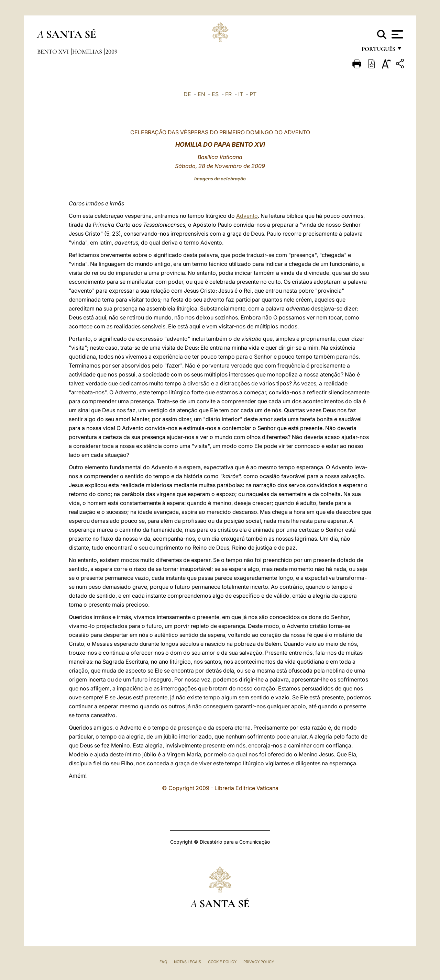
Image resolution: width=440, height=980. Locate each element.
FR (228, 94)
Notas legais (188, 962)
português (378, 51)
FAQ (163, 962)
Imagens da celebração (220, 179)
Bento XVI (54, 52)
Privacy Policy (259, 962)
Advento (247, 216)
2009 (112, 52)
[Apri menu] (397, 34)
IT (241, 94)
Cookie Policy (222, 962)
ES (215, 94)
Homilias (88, 52)
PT (253, 94)
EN (201, 94)
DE (187, 94)
